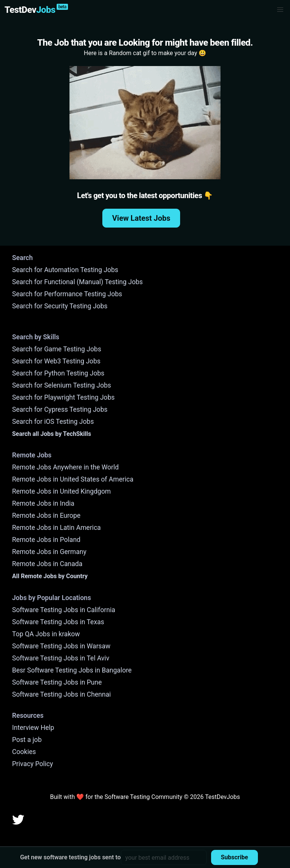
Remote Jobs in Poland (46, 540)
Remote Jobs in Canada (47, 564)
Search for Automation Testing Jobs (65, 270)
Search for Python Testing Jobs (58, 373)
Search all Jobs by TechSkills (52, 434)
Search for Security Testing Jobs (60, 306)
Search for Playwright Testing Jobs (63, 397)
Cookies (24, 752)
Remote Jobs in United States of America (73, 479)
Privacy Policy (32, 764)
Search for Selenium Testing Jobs (62, 385)
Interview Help (33, 728)
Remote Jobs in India (43, 503)
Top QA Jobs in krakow (46, 634)
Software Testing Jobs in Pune (57, 682)
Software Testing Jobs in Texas (58, 622)
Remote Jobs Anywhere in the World (65, 467)
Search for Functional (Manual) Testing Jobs (77, 282)
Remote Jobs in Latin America (56, 528)
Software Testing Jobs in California (64, 610)
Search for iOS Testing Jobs (53, 422)
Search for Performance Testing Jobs (67, 294)
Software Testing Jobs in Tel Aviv (61, 658)
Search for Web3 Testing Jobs (56, 361)
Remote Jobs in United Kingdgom (61, 491)
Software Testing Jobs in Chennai (62, 694)
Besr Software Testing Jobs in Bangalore (72, 670)
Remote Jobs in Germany (49, 552)
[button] (280, 10)
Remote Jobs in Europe (46, 516)
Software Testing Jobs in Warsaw (61, 646)
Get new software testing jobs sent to (70, 857)
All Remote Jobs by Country (50, 576)
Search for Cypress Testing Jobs (60, 409)
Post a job (27, 740)
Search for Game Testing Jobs (57, 349)
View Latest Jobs (141, 218)
